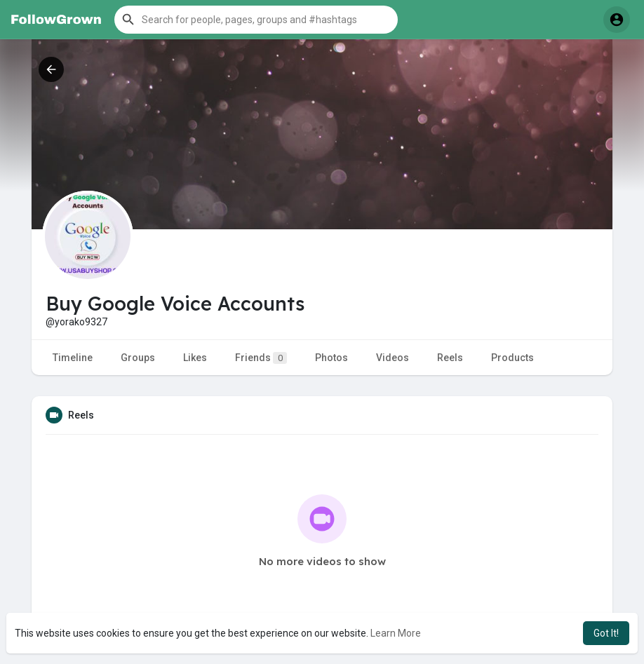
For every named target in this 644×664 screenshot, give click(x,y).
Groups (138, 358)
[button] (256, 20)
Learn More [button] (396, 633)
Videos (393, 358)
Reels (450, 358)
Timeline (73, 358)
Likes (195, 358)
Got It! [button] (606, 633)
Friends (261, 358)
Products (512, 358)
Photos (331, 358)
